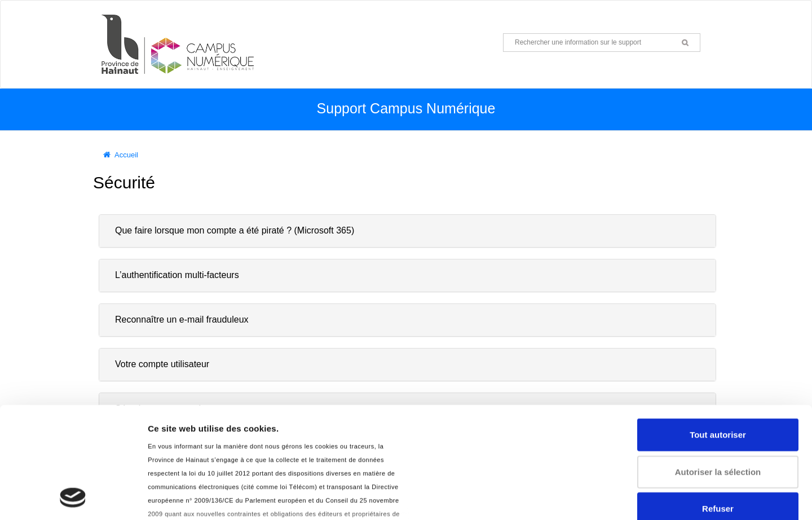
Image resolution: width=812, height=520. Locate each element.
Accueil (126, 155)
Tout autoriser (718, 331)
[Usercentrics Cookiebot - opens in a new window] (73, 498)
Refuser (718, 405)
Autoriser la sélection (718, 367)
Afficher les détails (186, 498)
